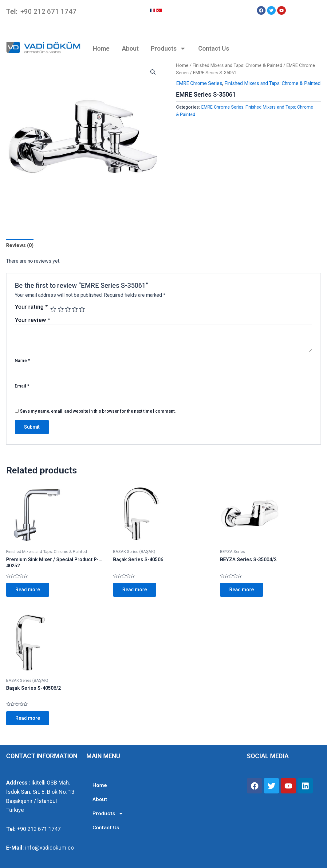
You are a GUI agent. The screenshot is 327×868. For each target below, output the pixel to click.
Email (22, 386)
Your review (32, 320)
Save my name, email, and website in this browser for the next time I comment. (98, 411)
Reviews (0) (20, 245)
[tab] (20, 245)
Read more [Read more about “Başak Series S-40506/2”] (28, 718)
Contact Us (214, 48)
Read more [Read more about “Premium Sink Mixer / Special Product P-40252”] (28, 590)
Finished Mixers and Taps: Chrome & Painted (237, 65)
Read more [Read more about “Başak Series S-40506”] (135, 590)
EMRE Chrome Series (199, 83)
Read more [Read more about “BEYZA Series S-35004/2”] (242, 590)
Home (101, 48)
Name (22, 361)
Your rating (31, 307)
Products (168, 48)
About (130, 48)
